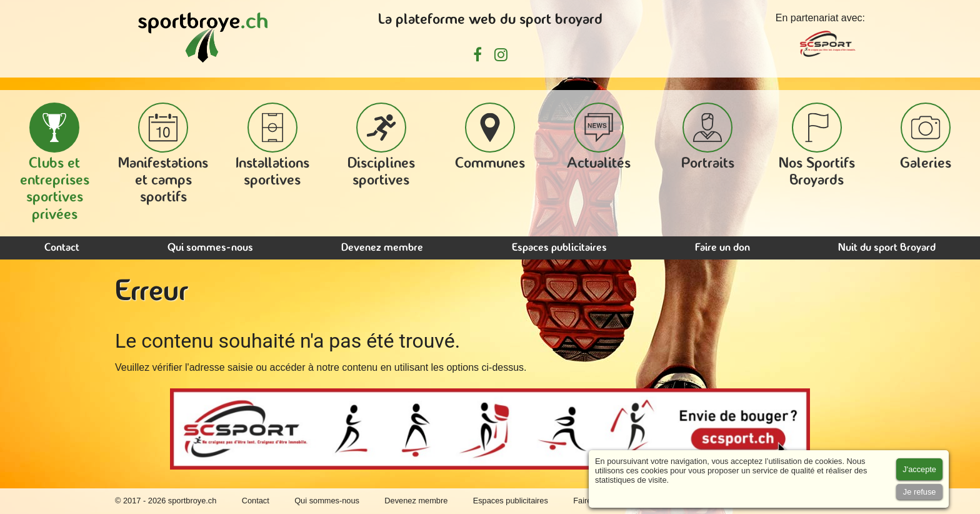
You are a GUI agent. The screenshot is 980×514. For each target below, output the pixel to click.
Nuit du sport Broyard (887, 248)
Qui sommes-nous (210, 248)
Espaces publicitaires (559, 248)
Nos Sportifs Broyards (817, 145)
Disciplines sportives (381, 145)
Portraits (708, 137)
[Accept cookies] (919, 469)
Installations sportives (272, 145)
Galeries (926, 137)
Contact (62, 248)
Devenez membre (382, 248)
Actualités (599, 137)
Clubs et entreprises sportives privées (55, 163)
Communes (490, 137)
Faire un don (722, 248)
